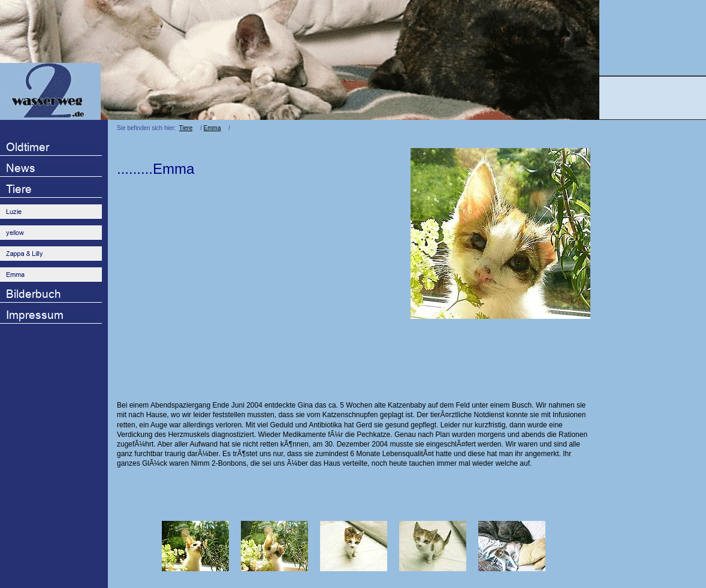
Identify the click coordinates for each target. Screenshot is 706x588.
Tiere (186, 128)
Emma (212, 128)
